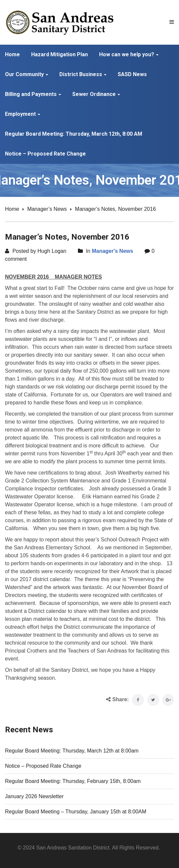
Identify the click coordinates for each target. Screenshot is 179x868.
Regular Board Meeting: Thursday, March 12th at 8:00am (72, 751)
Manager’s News (47, 209)
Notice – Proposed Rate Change (43, 766)
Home (12, 209)
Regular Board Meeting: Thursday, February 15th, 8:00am (73, 781)
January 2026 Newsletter (34, 796)
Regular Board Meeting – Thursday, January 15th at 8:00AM (76, 812)
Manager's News (113, 251)
